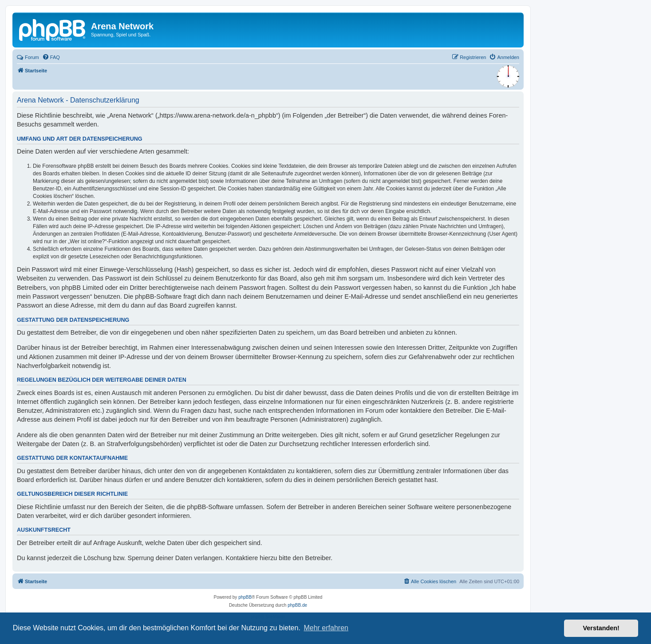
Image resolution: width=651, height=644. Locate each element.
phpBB (245, 597)
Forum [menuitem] (28, 57)
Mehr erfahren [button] (326, 628)
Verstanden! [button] (601, 628)
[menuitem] (51, 57)
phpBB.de (297, 605)
